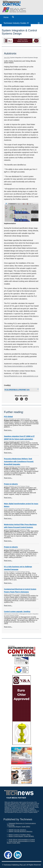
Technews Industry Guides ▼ (16, 23)
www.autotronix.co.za (30, 376)
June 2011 (7, 58)
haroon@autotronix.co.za (13, 376)
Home (6, 17)
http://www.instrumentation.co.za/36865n (18, 366)
